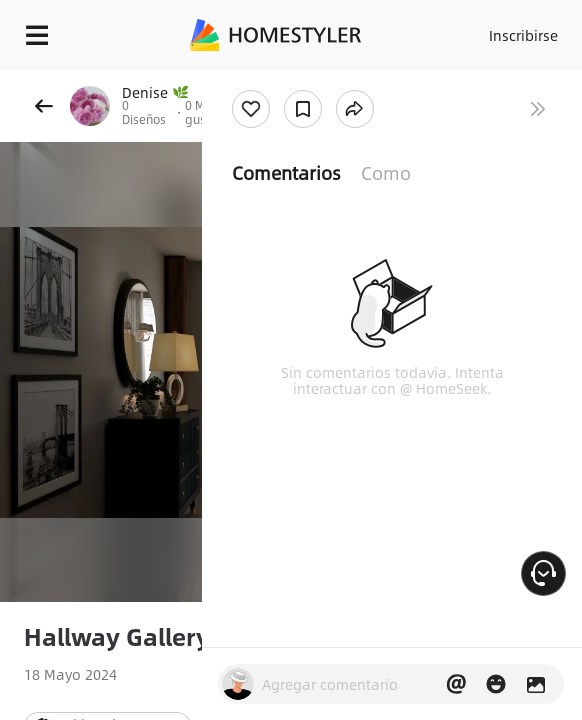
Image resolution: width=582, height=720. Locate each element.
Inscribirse (523, 35)
